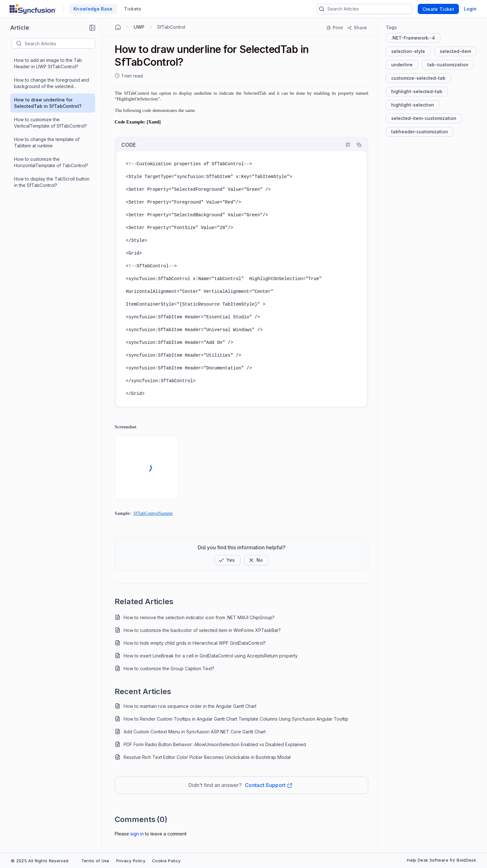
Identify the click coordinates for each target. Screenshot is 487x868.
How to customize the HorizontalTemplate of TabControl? (51, 162)
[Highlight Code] (345, 145)
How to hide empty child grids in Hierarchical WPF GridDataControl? (195, 643)
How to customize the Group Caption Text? (169, 668)
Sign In (137, 834)
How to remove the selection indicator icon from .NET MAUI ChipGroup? (199, 617)
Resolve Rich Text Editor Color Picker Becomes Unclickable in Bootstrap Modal (207, 757)
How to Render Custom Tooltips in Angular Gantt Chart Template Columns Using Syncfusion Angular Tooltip (236, 719)
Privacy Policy (131, 861)
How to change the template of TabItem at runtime (47, 142)
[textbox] (60, 43)
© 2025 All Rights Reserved (40, 861)
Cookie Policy (166, 861)
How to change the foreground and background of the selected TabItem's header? (52, 83)
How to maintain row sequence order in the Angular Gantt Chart (190, 706)
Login (470, 9)
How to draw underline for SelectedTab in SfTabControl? (48, 103)
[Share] (357, 28)
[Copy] (356, 145)
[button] (92, 28)
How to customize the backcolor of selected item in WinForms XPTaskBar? (202, 630)
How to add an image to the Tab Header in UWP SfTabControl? (48, 63)
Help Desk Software (428, 860)
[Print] (335, 28)
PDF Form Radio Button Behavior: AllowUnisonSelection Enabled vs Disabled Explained (215, 744)
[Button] (256, 560)
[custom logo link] (33, 9)
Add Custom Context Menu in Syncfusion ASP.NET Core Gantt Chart (195, 732)
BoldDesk (466, 860)
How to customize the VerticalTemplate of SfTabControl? (50, 123)
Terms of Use (95, 861)
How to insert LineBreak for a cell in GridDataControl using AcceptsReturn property (211, 656)
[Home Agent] (118, 27)
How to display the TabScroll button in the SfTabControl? (52, 182)
